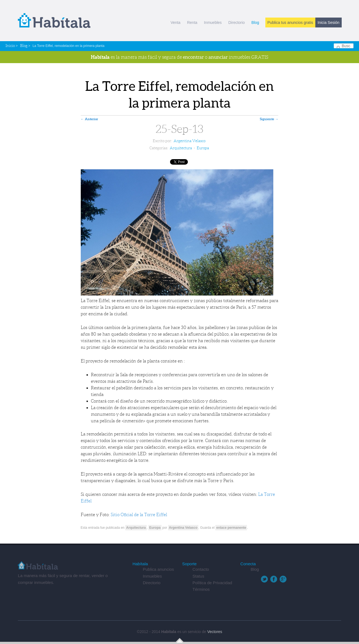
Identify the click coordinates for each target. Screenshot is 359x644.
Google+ (283, 579)
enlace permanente (231, 528)
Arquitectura (181, 148)
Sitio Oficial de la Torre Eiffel (140, 515)
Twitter (264, 579)
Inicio (10, 46)
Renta (192, 23)
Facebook (274, 579)
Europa (203, 148)
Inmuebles (213, 23)
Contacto (201, 569)
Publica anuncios (158, 569)
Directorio (236, 23)
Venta (176, 23)
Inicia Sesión (328, 23)
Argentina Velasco (190, 141)
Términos (201, 589)
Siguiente (269, 119)
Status (198, 576)
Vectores (215, 632)
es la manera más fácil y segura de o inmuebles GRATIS (180, 57)
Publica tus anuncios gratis (290, 23)
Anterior (89, 119)
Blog (255, 23)
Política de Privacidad (212, 583)
